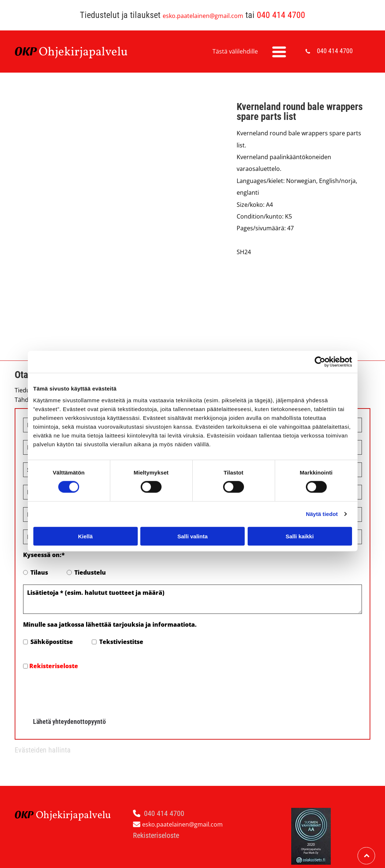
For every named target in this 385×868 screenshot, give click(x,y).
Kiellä (85, 536)
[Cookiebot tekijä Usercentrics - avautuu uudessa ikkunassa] (320, 362)
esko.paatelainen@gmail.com (203, 16)
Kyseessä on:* (44, 555)
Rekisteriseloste (54, 666)
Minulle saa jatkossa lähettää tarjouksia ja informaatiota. (110, 625)
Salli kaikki (300, 536)
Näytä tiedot (322, 514)
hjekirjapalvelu (88, 52)
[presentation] (79, 691)
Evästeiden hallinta (43, 750)
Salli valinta (192, 536)
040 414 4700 (281, 15)
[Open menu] (279, 52)
